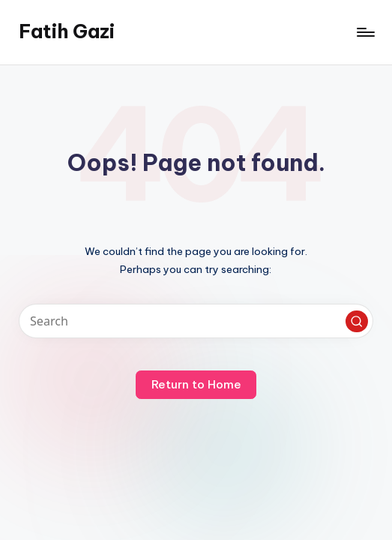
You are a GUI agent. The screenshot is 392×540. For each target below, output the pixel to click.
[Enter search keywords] (196, 321)
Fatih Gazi (67, 31)
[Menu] (365, 32)
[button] (357, 322)
